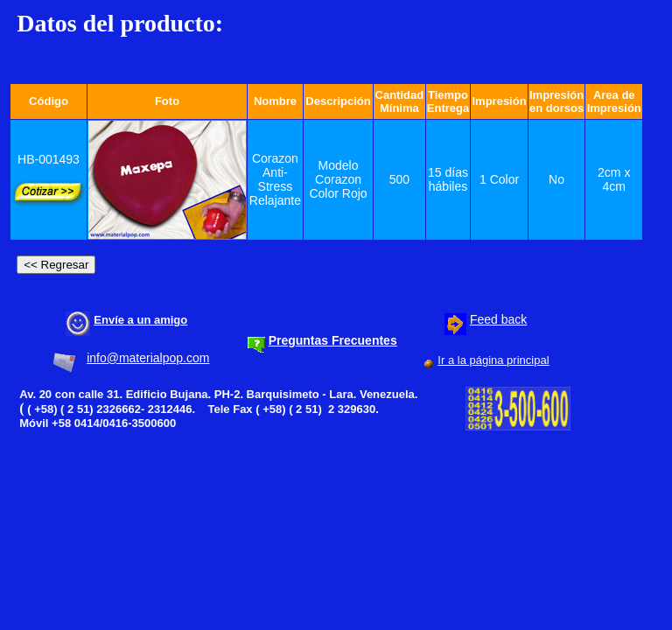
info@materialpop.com (148, 358)
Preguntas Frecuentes (333, 340)
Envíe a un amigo (140, 320)
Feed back (498, 319)
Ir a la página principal (493, 360)
